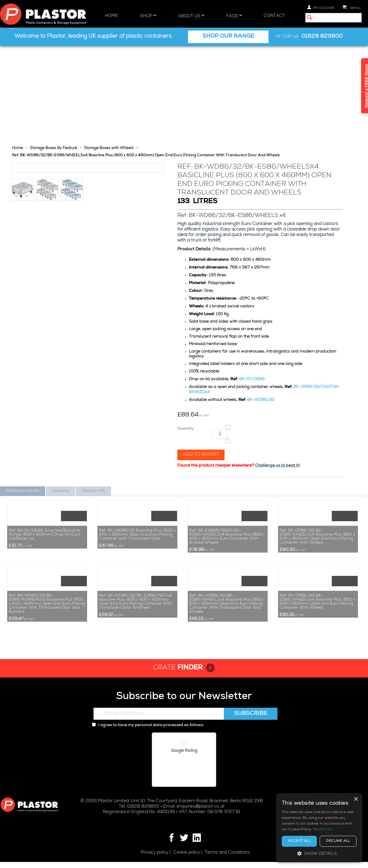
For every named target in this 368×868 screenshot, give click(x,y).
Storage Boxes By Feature (53, 53)
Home (112, 16)
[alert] (319, 828)
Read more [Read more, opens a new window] (323, 830)
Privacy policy (155, 859)
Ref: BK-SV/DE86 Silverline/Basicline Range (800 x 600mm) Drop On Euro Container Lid (44, 490)
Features (60, 396)
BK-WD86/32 (261, 305)
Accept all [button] (299, 841)
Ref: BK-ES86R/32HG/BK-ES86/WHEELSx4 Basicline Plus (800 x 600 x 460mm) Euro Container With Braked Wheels (227, 492)
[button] (319, 853)
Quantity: (186, 334)
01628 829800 (322, 37)
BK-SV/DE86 (252, 284)
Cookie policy (187, 859)
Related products (23, 396)
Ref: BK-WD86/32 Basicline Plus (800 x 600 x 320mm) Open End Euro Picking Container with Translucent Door (137, 490)
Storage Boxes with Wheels (109, 53)
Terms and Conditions (227, 859)
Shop (148, 16)
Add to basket (202, 359)
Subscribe (251, 720)
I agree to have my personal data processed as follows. (148, 732)
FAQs (234, 16)
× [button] (356, 799)
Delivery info (93, 396)
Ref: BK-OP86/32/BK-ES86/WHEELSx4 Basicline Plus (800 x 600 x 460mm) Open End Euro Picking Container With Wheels (317, 492)
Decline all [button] (338, 841)
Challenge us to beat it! (278, 370)
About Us (191, 16)
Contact (274, 16)
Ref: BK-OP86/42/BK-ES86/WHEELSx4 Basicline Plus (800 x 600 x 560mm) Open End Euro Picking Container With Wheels (317, 608)
